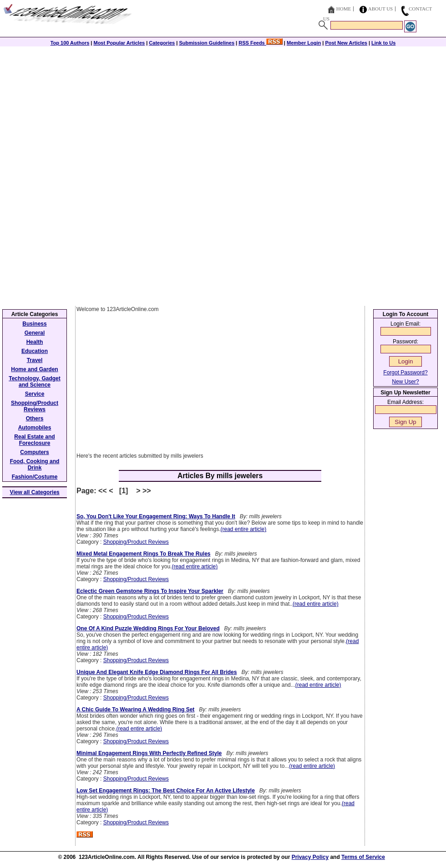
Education (35, 351)
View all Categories (35, 492)
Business (34, 324)
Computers (34, 452)
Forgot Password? (405, 373)
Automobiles (35, 428)
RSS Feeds (261, 43)
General (35, 333)
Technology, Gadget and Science (35, 382)
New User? (405, 382)
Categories (162, 43)
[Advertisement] (223, 110)
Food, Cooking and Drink (35, 465)
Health (35, 342)
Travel (35, 360)
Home (344, 9)
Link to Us (383, 43)
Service (35, 394)
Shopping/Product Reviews (136, 542)
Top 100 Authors (70, 43)
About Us (381, 9)
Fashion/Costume (35, 477)
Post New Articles (346, 43)
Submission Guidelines (207, 43)
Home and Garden (34, 369)
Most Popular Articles (119, 43)
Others (35, 419)
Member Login (304, 43)
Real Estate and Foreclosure (34, 440)
